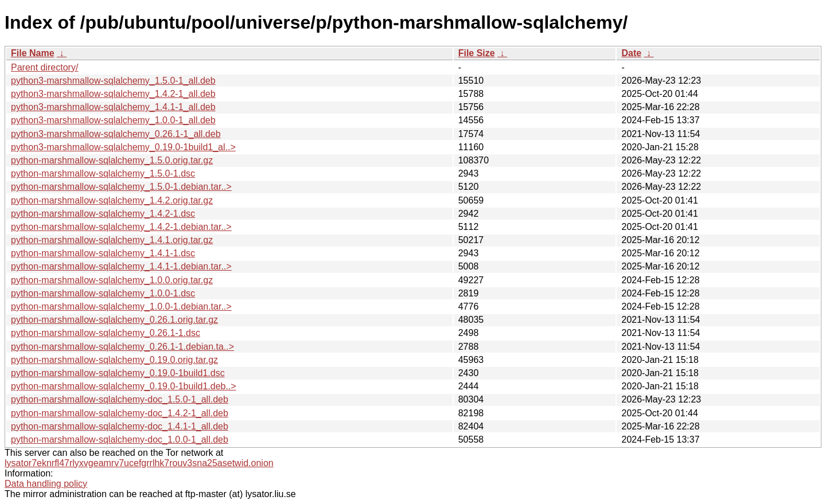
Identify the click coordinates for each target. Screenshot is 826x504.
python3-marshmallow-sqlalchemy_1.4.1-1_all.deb (113, 107)
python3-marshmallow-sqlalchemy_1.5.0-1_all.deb (113, 81)
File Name (33, 53)
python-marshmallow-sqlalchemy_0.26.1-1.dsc (106, 333)
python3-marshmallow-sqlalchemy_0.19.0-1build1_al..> (123, 147)
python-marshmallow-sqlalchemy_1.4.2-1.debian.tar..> (121, 227)
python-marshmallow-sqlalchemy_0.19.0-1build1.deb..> (124, 386)
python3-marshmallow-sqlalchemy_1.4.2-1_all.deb (113, 94)
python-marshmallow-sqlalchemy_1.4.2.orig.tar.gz (112, 200)
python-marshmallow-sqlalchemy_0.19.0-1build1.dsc (118, 373)
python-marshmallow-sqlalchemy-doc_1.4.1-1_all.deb (120, 426)
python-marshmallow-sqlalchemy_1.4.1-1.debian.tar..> (121, 266)
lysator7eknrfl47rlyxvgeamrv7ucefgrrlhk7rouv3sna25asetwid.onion (139, 463)
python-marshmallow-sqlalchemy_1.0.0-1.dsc (103, 293)
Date (631, 53)
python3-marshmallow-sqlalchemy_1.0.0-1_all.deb (113, 120)
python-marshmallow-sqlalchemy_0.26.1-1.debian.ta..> (122, 347)
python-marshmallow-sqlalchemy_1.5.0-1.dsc (103, 173)
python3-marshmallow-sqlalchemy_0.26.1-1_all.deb (116, 134)
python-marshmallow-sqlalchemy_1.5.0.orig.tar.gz (112, 160)
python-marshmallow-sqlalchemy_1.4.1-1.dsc (103, 253)
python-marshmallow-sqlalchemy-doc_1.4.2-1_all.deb (120, 413)
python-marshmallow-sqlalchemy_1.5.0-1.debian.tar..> (121, 187)
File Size (477, 53)
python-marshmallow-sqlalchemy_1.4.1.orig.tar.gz (112, 240)
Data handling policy (46, 484)
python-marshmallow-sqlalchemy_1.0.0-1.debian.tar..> (121, 306)
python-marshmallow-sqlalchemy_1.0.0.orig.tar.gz (112, 280)
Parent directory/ (44, 67)
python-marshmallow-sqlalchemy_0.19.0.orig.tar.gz (114, 360)
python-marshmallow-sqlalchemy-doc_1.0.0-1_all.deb (120, 439)
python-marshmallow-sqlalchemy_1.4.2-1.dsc (103, 214)
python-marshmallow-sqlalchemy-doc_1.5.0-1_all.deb (120, 399)
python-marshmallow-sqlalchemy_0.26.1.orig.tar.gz (114, 320)
